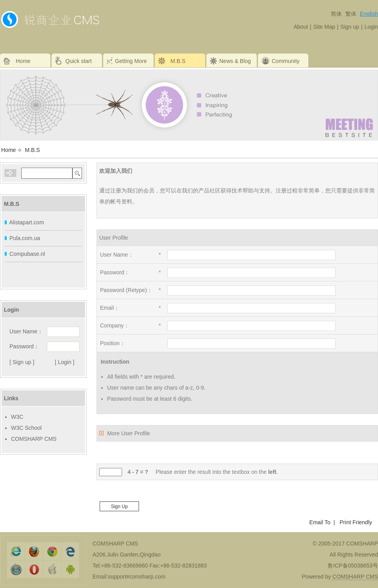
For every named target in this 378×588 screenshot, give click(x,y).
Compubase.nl (27, 254)
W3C (17, 417)
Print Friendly (356, 522)
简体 (336, 14)
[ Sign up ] (22, 362)
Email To (320, 522)
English (369, 14)
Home (8, 150)
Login (371, 27)
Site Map (324, 27)
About (301, 27)
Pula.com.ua (25, 238)
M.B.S (32, 150)
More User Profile (129, 433)
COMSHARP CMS (34, 439)
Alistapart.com (27, 222)
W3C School (26, 428)
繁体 (351, 14)
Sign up (350, 27)
